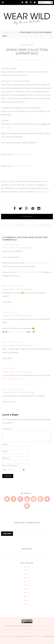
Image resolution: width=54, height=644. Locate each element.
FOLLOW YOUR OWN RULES (38, 225)
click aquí (6, 127)
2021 (27, 574)
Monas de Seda (9, 312)
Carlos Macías (27, 640)
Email (5, 451)
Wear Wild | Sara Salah (13, 286)
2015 (27, 596)
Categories (13, 32)
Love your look (33, 60)
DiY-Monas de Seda (18, 332)
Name (5, 444)
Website (6, 458)
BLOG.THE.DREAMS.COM (37, 263)
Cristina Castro (9, 368)
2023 (27, 567)
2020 (27, 578)
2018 (27, 585)
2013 (27, 604)
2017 (27, 589)
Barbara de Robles (11, 244)
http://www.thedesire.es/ (14, 379)
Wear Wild (6, 636)
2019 (27, 581)
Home (5, 32)
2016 (27, 593)
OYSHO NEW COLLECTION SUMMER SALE (27, 51)
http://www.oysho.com (23, 154)
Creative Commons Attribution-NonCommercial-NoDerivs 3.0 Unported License (27, 629)
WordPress (37, 636)
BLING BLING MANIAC (13, 225)
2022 (27, 570)
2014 (27, 600)
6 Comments (27, 216)
